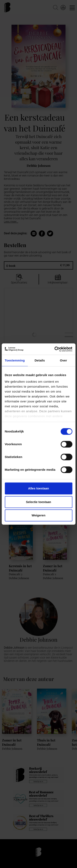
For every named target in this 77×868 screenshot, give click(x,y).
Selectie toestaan (38, 502)
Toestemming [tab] (15, 360)
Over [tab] (64, 360)
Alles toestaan (39, 488)
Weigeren (38, 515)
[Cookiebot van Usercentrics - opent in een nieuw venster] (55, 349)
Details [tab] (40, 360)
